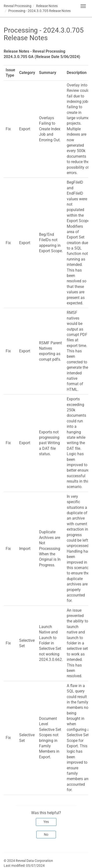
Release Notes (47, 6)
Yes (46, 822)
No (46, 834)
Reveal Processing (18, 6)
